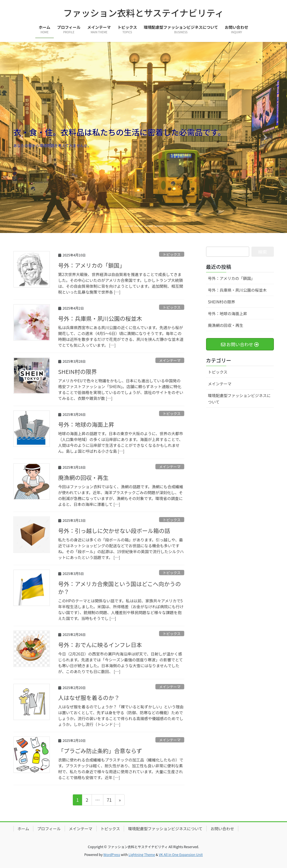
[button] (22, 138)
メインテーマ (170, 360)
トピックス (172, 254)
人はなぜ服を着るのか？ (89, 698)
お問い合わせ (222, 829)
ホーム (24, 829)
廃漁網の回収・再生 (83, 477)
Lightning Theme (142, 854)
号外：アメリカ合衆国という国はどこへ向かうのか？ (120, 588)
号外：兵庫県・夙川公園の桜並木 (100, 318)
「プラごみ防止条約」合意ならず (100, 751)
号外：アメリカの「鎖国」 (92, 265)
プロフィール (49, 829)
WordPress (112, 854)
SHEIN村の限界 (78, 372)
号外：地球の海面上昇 (86, 424)
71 (109, 801)
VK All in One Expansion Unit (181, 854)
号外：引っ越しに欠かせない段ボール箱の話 (114, 531)
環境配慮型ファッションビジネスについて (239, 399)
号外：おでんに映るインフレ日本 (100, 645)
